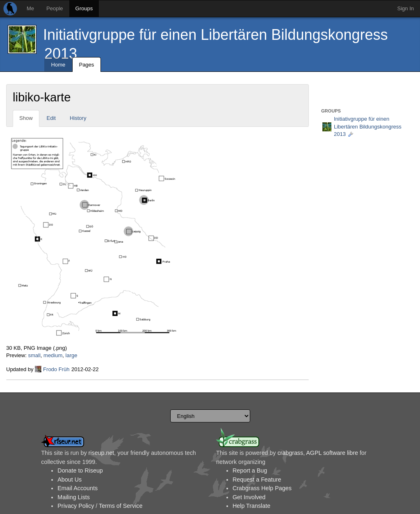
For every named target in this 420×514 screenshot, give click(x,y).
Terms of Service (121, 506)
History (78, 118)
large (72, 355)
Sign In (406, 8)
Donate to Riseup (80, 470)
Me (30, 8)
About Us (70, 480)
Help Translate (251, 506)
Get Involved (249, 497)
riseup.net (102, 453)
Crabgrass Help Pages (262, 488)
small (34, 355)
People (55, 8)
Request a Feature (257, 480)
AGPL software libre (332, 453)
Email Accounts (78, 488)
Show (26, 118)
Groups (84, 8)
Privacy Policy (76, 506)
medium (53, 355)
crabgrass (290, 453)
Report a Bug (250, 470)
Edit (51, 118)
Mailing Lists (74, 497)
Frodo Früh (56, 369)
